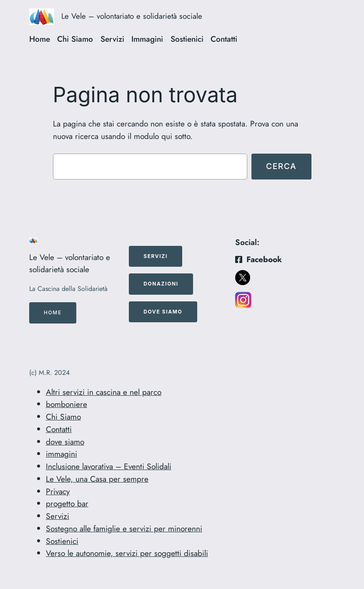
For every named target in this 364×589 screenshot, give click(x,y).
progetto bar (67, 503)
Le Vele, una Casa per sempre (97, 479)
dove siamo (65, 442)
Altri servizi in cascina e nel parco (104, 392)
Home (53, 312)
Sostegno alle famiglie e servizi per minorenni (124, 528)
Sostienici (62, 541)
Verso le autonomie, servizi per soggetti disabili (127, 553)
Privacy (58, 491)
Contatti (59, 429)
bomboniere (67, 404)
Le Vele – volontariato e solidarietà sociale (132, 16)
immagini (62, 454)
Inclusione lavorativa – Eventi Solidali (109, 466)
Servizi (58, 516)
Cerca (281, 166)
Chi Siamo (63, 417)
